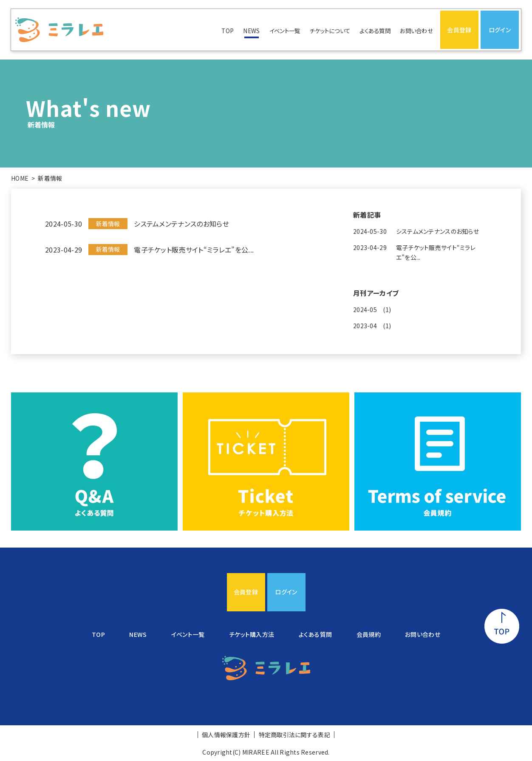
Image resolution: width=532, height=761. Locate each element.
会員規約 (369, 634)
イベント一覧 (285, 31)
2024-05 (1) (372, 310)
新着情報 (50, 178)
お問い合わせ (416, 31)
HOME (20, 178)
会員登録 (459, 30)
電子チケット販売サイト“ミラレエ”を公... (194, 250)
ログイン (500, 30)
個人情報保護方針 (226, 735)
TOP (228, 31)
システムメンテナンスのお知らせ (181, 224)
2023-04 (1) (372, 326)
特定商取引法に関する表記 (294, 735)
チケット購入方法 (252, 634)
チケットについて (330, 31)
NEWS (251, 31)
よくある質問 (375, 31)
